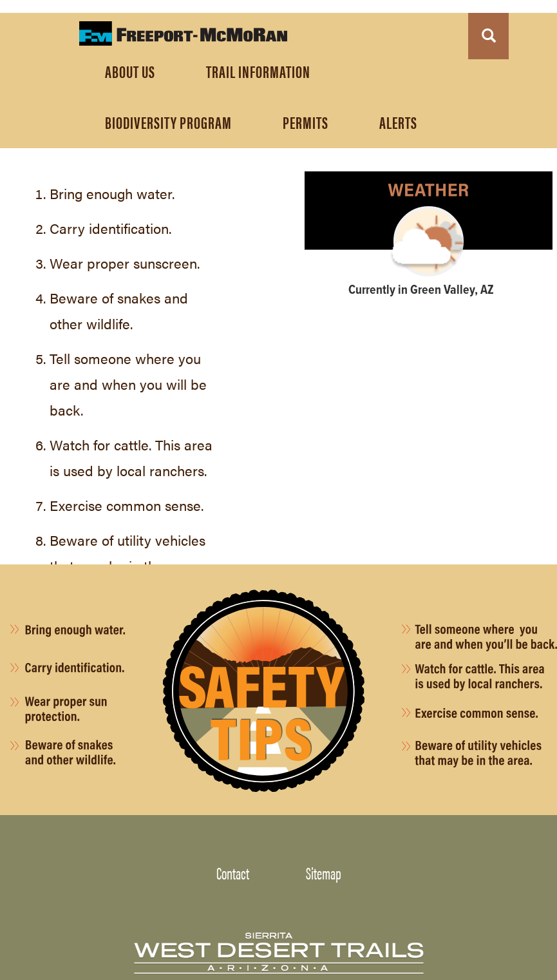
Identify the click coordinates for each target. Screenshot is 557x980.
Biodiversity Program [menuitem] (168, 122)
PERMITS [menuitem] (306, 122)
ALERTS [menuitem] (398, 122)
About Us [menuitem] (130, 71)
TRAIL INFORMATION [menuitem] (258, 71)
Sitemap (324, 873)
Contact (233, 873)
